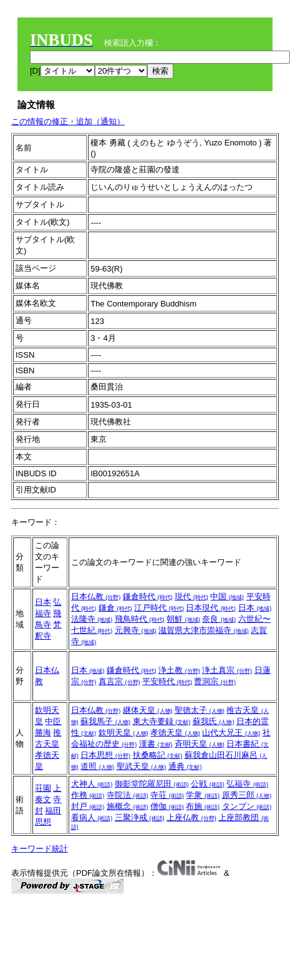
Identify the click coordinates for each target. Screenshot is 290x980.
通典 (185, 766)
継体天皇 (148, 710)
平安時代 (167, 681)
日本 (43, 602)
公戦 (208, 784)
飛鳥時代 (140, 619)
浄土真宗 (227, 670)
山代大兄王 (231, 733)
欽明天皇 (123, 733)
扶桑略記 (158, 755)
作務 (88, 795)
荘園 (43, 788)
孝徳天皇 (175, 733)
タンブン (247, 806)
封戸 (88, 806)
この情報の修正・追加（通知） (68, 121)
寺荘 (167, 795)
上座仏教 (191, 817)
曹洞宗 (215, 681)
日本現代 (211, 608)
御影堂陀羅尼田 (152, 784)
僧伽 (167, 806)
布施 (203, 806)
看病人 (92, 817)
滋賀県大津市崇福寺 (204, 630)
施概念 (128, 806)
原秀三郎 (247, 795)
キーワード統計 (40, 849)
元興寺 (136, 630)
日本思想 (105, 755)
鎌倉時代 (148, 596)
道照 (97, 766)
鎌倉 (115, 608)
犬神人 (92, 784)
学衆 (203, 795)
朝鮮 (183, 619)
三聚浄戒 (140, 817)
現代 (191, 596)
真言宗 (119, 681)
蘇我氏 (214, 721)
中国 (227, 596)
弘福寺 (247, 784)
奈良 (219, 619)
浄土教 (179, 670)
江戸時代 (159, 608)
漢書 (156, 744)
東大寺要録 (162, 721)
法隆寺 (92, 619)
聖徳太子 (200, 710)
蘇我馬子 (105, 721)
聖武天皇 (142, 766)
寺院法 (128, 795)
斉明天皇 (200, 744)
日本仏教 (96, 596)
